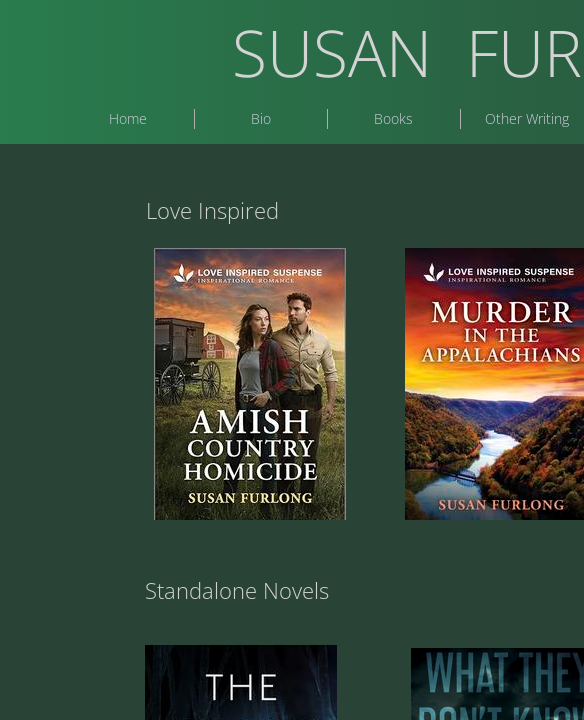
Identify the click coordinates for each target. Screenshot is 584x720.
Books (393, 118)
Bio (261, 118)
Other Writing (527, 118)
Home (128, 118)
